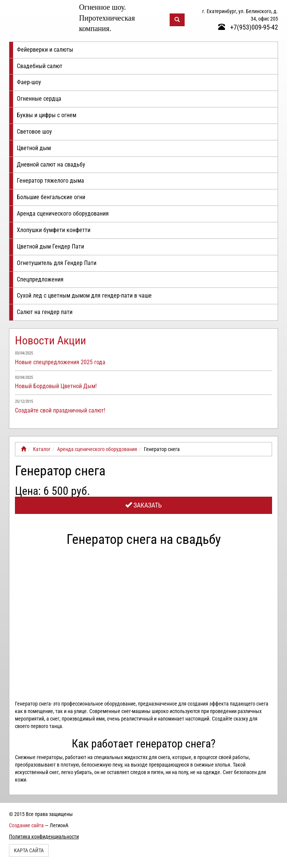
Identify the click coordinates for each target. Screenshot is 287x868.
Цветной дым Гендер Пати (50, 246)
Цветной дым (34, 148)
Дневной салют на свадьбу (51, 165)
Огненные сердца (39, 99)
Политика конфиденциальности (44, 837)
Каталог (42, 449)
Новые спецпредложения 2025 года (60, 362)
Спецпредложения (40, 279)
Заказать (143, 505)
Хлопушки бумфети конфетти (54, 230)
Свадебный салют (40, 66)
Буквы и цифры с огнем (47, 115)
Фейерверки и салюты (45, 50)
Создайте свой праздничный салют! (60, 410)
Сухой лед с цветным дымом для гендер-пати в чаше (84, 296)
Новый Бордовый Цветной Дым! (56, 386)
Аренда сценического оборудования (63, 214)
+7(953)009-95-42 (248, 27)
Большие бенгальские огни (51, 197)
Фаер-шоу (29, 82)
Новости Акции (50, 340)
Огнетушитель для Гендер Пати (57, 263)
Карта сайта (29, 850)
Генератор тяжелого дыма (50, 181)
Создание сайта (26, 825)
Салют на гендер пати (45, 312)
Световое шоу (34, 132)
